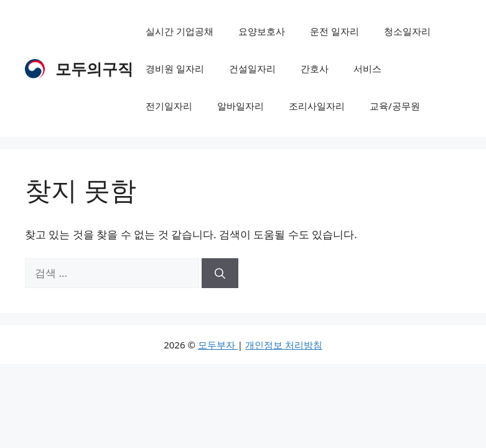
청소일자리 (407, 31)
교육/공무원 (395, 106)
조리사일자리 (317, 106)
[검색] (220, 273)
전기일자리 (169, 106)
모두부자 (218, 345)
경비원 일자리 (175, 68)
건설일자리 (252, 68)
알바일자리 (241, 106)
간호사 (315, 68)
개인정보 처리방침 (284, 345)
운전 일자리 (334, 31)
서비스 (367, 68)
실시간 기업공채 (180, 31)
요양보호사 (262, 31)
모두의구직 (94, 68)
